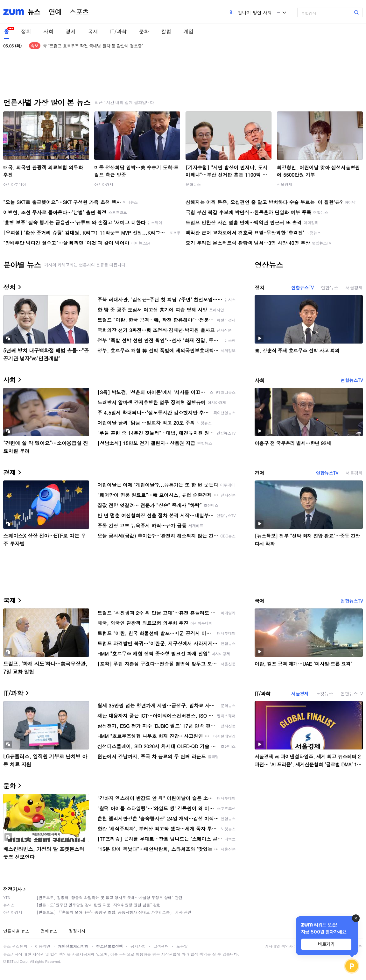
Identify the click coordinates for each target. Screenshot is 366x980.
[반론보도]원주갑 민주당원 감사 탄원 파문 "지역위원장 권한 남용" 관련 (99, 905)
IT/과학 (118, 31)
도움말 (182, 946)
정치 (26, 31)
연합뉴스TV (302, 288)
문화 (144, 31)
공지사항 (138, 946)
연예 (55, 12)
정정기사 (12, 889)
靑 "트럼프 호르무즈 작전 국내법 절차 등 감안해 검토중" (93, 46)
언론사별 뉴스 (16, 931)
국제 (93, 31)
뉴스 (34, 12)
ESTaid (13, 961)
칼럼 (166, 31)
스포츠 (79, 12)
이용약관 (43, 946)
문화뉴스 (193, 184)
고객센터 (161, 946)
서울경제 (285, 184)
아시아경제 (104, 184)
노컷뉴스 (324, 693)
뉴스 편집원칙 (15, 946)
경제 (71, 31)
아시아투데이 (15, 184)
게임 (188, 31)
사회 (48, 31)
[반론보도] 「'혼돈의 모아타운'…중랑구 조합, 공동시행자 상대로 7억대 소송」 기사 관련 (114, 912)
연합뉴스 (329, 288)
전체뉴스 (49, 931)
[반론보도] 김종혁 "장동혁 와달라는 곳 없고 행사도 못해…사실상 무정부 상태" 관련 (109, 897)
